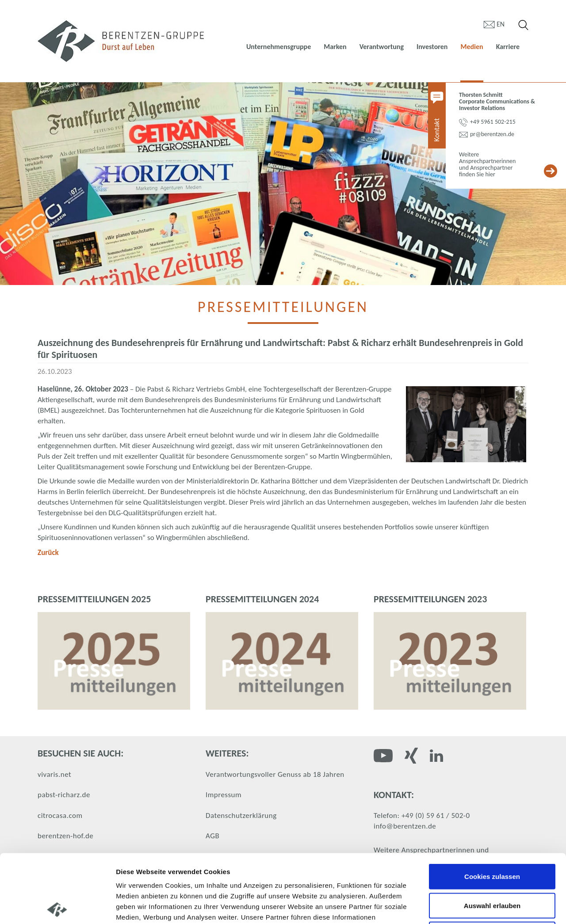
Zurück (48, 553)
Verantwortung (382, 47)
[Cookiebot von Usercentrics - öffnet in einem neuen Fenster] (57, 907)
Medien (472, 47)
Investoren (432, 47)
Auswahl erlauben (492, 837)
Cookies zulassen (492, 808)
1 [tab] (285, 276)
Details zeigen (470, 907)
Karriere (508, 47)
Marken (335, 47)
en (501, 24)
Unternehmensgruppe (279, 47)
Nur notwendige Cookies (492, 866)
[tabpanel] (283, 184)
